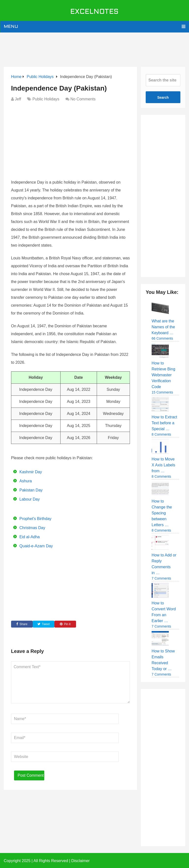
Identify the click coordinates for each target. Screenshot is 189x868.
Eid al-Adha (30, 537)
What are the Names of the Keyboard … (163, 327)
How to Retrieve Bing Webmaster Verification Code (163, 375)
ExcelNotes (94, 12)
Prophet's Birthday (35, 519)
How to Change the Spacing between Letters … (162, 513)
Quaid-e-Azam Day (36, 546)
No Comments (83, 99)
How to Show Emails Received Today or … (163, 660)
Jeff (18, 99)
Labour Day (30, 499)
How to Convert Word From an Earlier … (164, 612)
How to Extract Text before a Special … (164, 423)
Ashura (26, 481)
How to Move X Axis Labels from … (163, 465)
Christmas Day (32, 528)
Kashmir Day (31, 472)
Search (163, 97)
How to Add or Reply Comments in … (164, 564)
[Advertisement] (94, 48)
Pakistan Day (31, 490)
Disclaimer (81, 861)
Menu (11, 27)
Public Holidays (46, 99)
